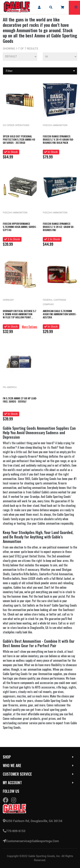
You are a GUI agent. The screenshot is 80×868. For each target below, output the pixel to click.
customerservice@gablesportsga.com (31, 841)
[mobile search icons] (51, 7)
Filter (40, 71)
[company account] (39, 7)
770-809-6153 (14, 831)
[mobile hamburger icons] (76, 7)
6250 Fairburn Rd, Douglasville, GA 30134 (33, 821)
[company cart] (62, 7)
